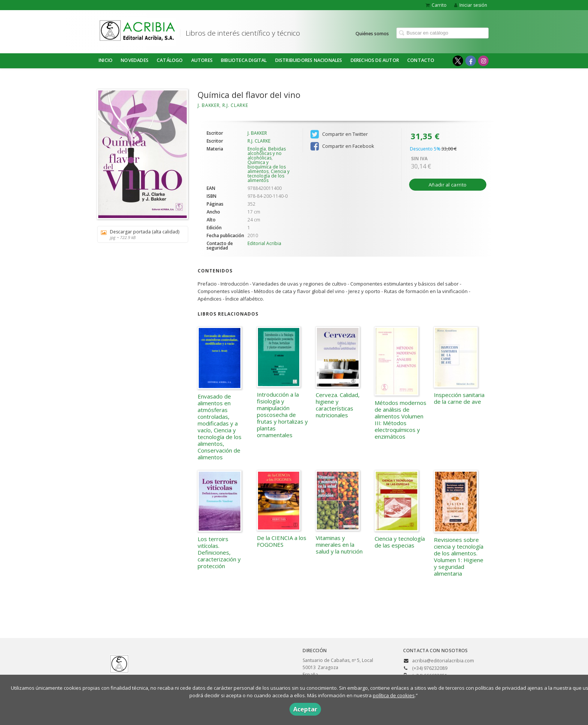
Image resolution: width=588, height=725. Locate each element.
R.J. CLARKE (235, 105)
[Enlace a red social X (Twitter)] (458, 61)
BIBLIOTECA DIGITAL (244, 60)
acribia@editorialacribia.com (443, 661)
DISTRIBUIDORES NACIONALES (309, 60)
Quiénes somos (372, 33)
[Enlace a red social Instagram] (483, 61)
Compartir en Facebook (342, 146)
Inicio (106, 60)
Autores (202, 60)
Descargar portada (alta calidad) (140, 234)
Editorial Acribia (264, 243)
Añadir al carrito (448, 185)
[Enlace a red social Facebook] (471, 61)
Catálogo (170, 60)
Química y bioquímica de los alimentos (267, 167)
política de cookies (394, 695)
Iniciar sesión (471, 5)
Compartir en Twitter (339, 134)
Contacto (421, 60)
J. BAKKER (208, 105)
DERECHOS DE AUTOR (375, 60)
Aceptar (305, 709)
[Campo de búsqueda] (442, 33)
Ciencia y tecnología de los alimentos (268, 176)
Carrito (436, 5)
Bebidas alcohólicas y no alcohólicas (267, 153)
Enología (257, 149)
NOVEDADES (135, 60)
